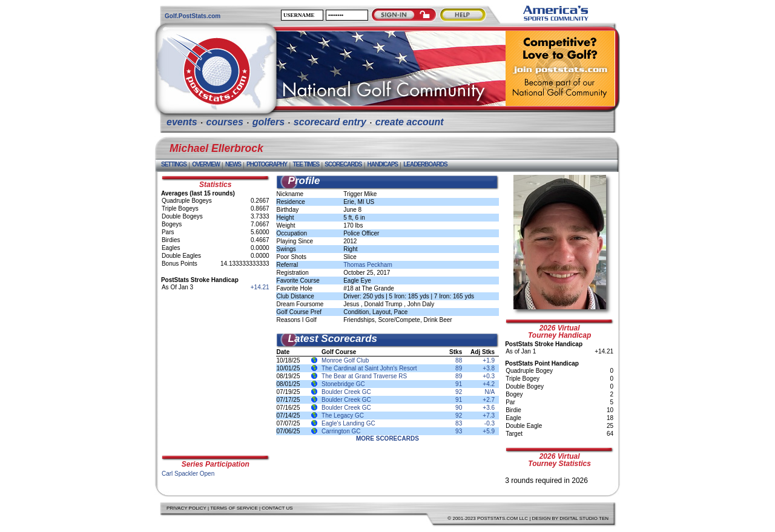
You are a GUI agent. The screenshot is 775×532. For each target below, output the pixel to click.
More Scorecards (387, 438)
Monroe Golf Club (345, 360)
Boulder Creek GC (346, 392)
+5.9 (489, 431)
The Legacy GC (343, 415)
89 (459, 368)
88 (459, 360)
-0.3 (490, 423)
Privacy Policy (186, 508)
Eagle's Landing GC (348, 423)
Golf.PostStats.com (193, 16)
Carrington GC (341, 431)
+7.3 (489, 415)
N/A (490, 392)
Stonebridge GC (343, 384)
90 (459, 408)
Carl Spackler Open (188, 474)
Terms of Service (234, 508)
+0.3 (489, 376)
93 (459, 431)
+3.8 (489, 368)
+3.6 (489, 408)
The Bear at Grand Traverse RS (364, 376)
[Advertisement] (216, 373)
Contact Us (277, 508)
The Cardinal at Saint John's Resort (369, 368)
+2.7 (489, 400)
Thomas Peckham (368, 265)
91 (459, 384)
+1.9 (489, 360)
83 (459, 423)
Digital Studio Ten (584, 518)
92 (459, 392)
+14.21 (260, 287)
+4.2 (489, 384)
